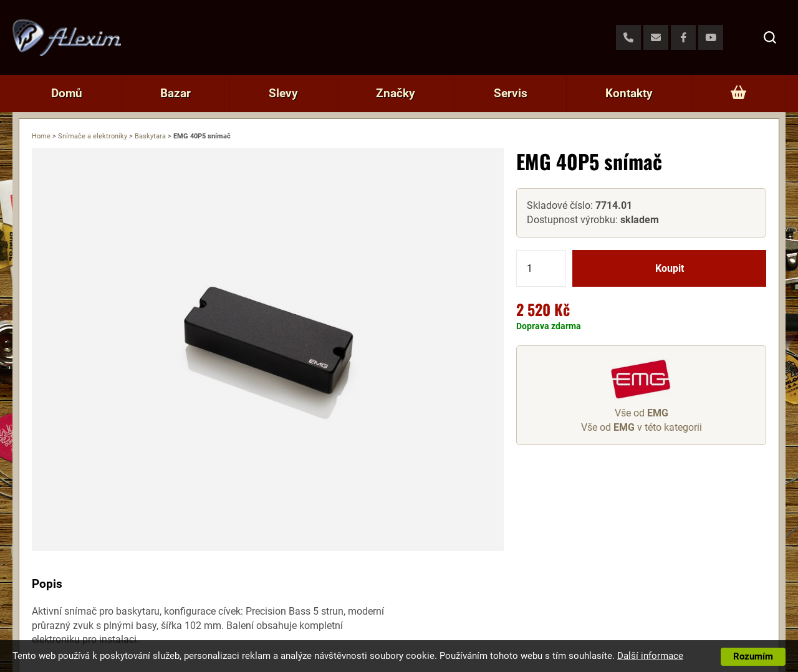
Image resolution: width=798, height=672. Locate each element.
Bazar (175, 93)
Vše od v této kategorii (642, 427)
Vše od (642, 413)
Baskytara (150, 136)
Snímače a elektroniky (93, 136)
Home (41, 136)
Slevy (283, 93)
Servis (511, 93)
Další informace (650, 656)
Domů (67, 93)
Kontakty (629, 93)
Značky (396, 93)
